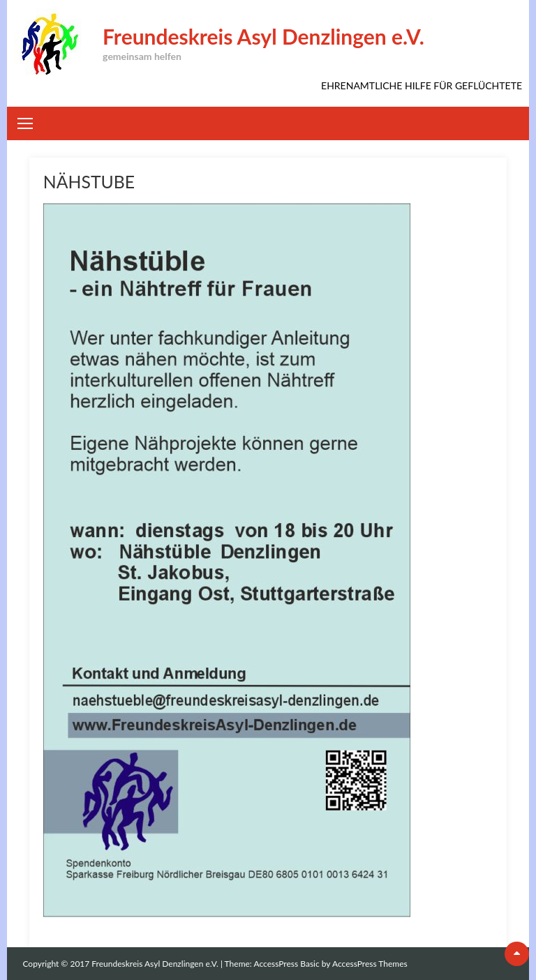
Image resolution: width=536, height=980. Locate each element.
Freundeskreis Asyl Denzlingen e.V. (263, 36)
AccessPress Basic (287, 964)
